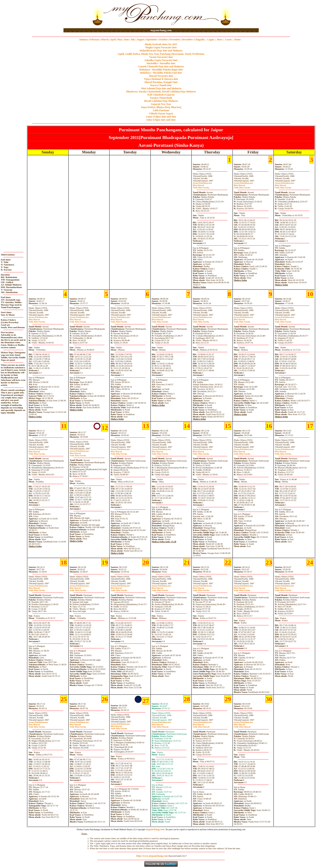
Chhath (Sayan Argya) (161, 113)
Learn (228, 40)
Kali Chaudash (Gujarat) (161, 95)
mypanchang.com (161, 30)
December (187, 40)
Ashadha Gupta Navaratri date (161, 60)
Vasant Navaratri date (161, 57)
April (113, 40)
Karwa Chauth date (161, 85)
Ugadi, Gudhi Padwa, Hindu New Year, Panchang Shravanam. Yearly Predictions (161, 54)
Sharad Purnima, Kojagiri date (161, 82)
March (105, 40)
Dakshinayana (202, 183)
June (126, 40)
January (84, 40)
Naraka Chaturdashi (161, 98)
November (175, 40)
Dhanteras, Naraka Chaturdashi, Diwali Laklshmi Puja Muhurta (161, 92)
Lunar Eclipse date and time (161, 117)
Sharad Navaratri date (161, 76)
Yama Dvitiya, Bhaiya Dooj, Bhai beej (161, 107)
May (120, 40)
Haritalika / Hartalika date (161, 63)
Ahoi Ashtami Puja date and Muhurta (161, 88)
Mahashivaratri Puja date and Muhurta (161, 51)
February (95, 40)
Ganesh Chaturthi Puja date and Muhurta (161, 66)
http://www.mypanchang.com (152, 856)
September (151, 40)
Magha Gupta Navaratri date (161, 47)
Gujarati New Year (161, 104)
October (163, 40)
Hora (220, 40)
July (133, 40)
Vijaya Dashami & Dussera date (161, 79)
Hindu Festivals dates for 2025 (161, 44)
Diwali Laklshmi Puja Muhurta (161, 101)
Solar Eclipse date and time (161, 120)
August (140, 40)
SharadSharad (160, 726)
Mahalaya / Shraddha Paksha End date (161, 73)
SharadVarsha (201, 186)
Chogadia (200, 40)
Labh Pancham (161, 110)
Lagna (211, 40)
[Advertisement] (77, 14)
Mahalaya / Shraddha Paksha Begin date (161, 70)
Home (238, 40)
